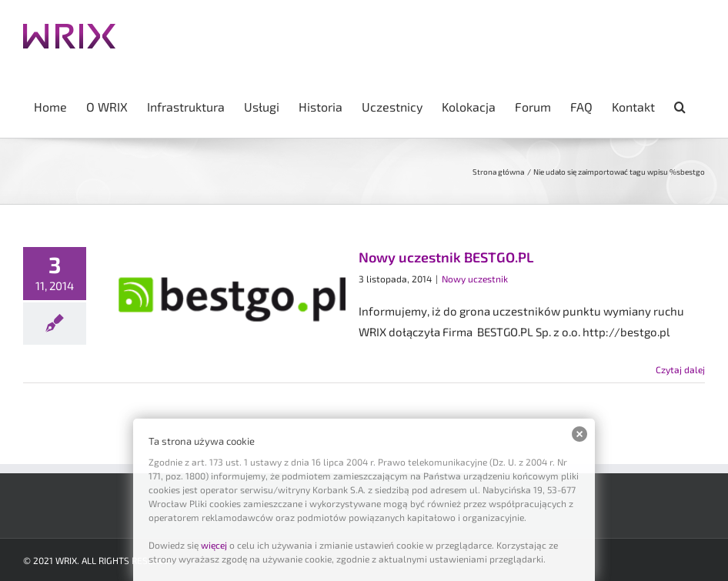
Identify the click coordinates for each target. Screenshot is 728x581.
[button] (680, 105)
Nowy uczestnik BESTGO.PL (446, 257)
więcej (214, 545)
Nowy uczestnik (475, 279)
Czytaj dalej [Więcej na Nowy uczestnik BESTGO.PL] (680, 369)
